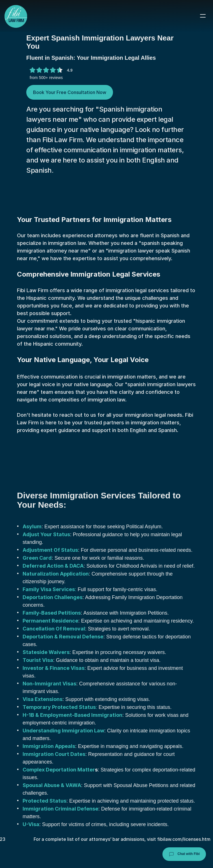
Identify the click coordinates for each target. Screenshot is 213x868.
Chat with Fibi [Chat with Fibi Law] (184, 854)
